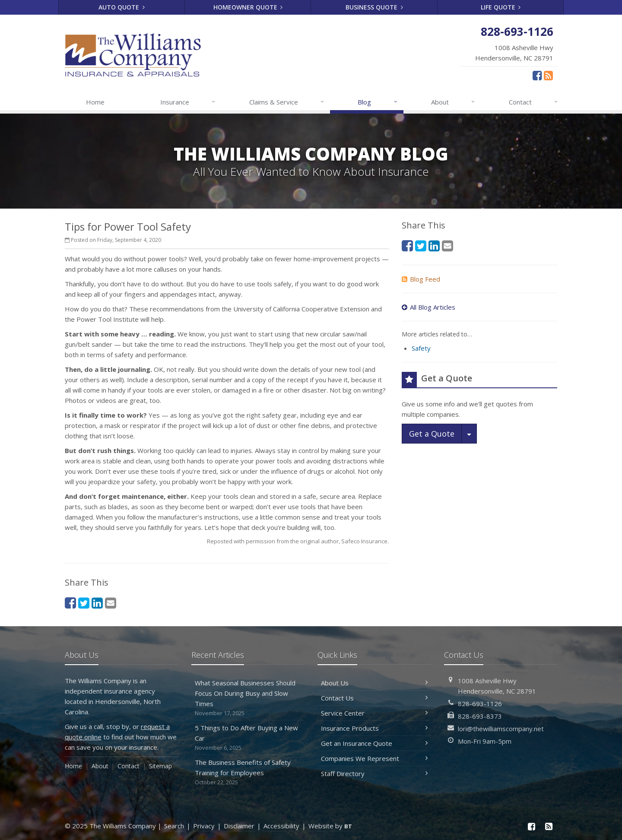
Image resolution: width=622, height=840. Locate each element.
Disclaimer (239, 826)
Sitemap (160, 766)
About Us (374, 683)
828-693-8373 (480, 716)
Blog (378, 102)
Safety (421, 348)
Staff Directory (374, 773)
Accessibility (281, 826)
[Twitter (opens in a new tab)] (84, 603)
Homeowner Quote (248, 7)
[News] (548, 75)
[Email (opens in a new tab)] (111, 603)
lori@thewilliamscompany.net (501, 729)
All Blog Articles (428, 307)
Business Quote (374, 7)
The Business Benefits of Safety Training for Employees (248, 772)
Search (174, 826)
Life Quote (501, 7)
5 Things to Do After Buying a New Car (248, 738)
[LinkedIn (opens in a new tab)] (97, 603)
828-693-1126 (480, 704)
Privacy (204, 826)
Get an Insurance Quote (374, 743)
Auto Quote (122, 7)
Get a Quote (432, 434)
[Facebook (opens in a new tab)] (537, 75)
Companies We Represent (374, 758)
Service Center (374, 713)
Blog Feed (421, 279)
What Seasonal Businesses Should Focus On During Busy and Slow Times (248, 698)
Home (95, 102)
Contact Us (374, 698)
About (453, 102)
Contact (534, 102)
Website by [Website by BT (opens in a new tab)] (330, 826)
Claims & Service (287, 102)
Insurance (188, 102)
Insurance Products (374, 728)
